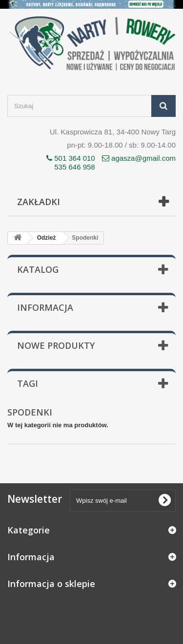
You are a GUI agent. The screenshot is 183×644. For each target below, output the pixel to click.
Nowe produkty (56, 345)
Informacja (45, 307)
